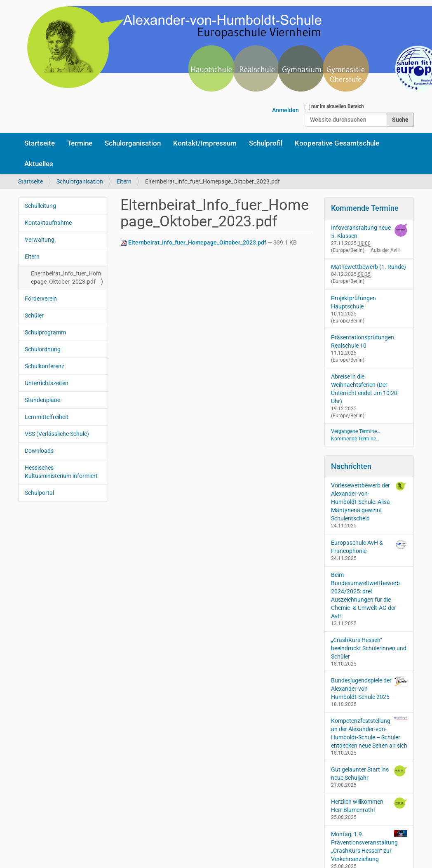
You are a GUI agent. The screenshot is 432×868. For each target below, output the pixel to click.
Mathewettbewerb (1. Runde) (369, 267)
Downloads (39, 451)
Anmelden (285, 110)
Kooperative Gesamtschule (337, 143)
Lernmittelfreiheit (47, 417)
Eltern (124, 181)
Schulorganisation (133, 143)
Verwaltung (40, 240)
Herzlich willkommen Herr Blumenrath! (369, 805)
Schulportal (39, 493)
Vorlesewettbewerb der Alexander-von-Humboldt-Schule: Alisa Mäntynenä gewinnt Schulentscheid (369, 501)
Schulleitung (40, 206)
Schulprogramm (45, 332)
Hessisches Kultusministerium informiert (61, 472)
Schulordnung (43, 349)
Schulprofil (266, 143)
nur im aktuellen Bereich (338, 106)
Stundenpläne (42, 400)
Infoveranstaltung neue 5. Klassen (361, 232)
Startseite (40, 143)
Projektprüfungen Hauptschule (353, 302)
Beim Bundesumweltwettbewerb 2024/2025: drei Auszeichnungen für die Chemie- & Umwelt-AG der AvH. (365, 595)
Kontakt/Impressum (205, 143)
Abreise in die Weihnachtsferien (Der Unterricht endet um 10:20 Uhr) (364, 389)
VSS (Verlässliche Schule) (57, 434)
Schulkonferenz (45, 366)
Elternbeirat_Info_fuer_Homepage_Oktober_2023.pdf (194, 243)
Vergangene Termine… (356, 431)
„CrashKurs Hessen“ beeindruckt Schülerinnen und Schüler (369, 648)
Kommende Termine (365, 208)
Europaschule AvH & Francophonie (369, 546)
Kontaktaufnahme (48, 223)
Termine (80, 143)
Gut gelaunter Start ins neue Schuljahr (369, 773)
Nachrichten (351, 466)
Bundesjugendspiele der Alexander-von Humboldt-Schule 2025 (369, 688)
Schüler (34, 315)
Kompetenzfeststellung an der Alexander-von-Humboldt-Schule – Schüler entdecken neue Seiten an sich (369, 733)
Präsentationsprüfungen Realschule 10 (363, 341)
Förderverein (41, 299)
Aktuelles (39, 164)
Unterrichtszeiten (47, 383)
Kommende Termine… (355, 439)
